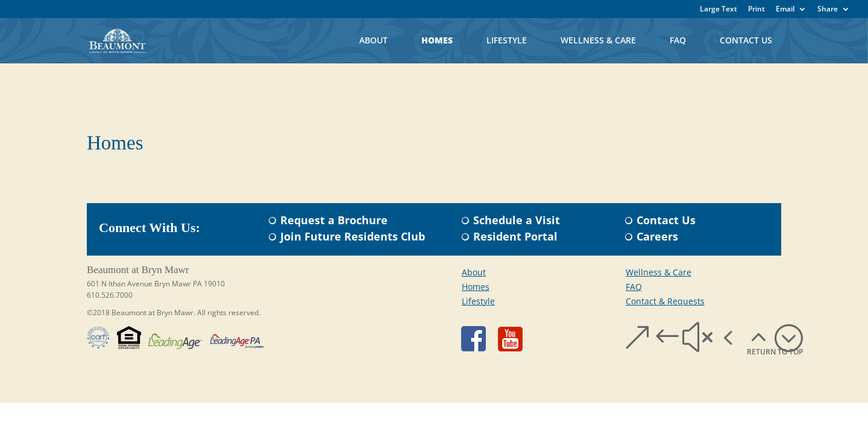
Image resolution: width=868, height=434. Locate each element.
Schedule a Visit (517, 220)
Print (756, 10)
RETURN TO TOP (775, 352)
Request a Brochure (334, 220)
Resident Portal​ (515, 236)
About (373, 40)
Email (785, 10)
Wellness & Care (598, 40)
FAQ (678, 40)
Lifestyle (507, 40)
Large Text (719, 10)
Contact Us (746, 40)
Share (828, 10)
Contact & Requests (665, 301)
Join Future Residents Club (353, 236)
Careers (657, 236)
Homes (437, 40)
